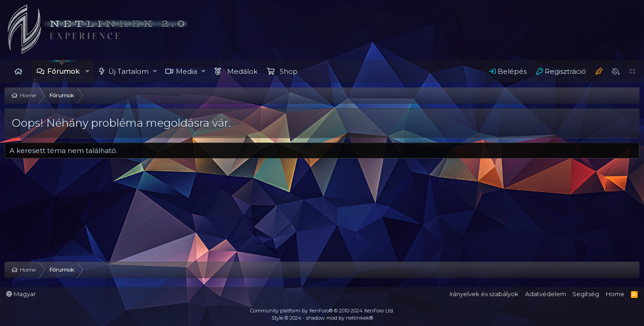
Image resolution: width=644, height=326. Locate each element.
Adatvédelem (546, 294)
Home (18, 71)
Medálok (242, 71)
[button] (87, 71)
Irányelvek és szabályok (484, 294)
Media (186, 71)
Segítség (586, 294)
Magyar (21, 294)
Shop (289, 71)
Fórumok (63, 71)
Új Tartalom (128, 71)
